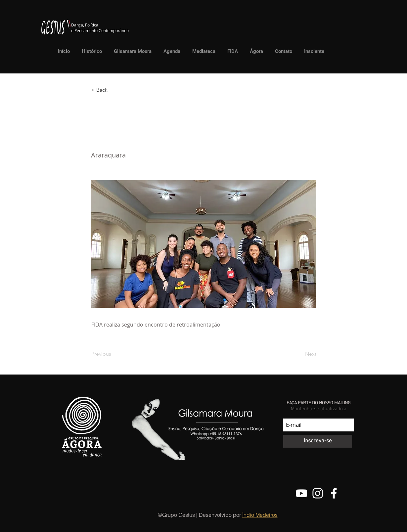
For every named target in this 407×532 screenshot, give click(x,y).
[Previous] (113, 354)
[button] (202, 51)
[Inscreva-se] (318, 441)
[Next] (300, 354)
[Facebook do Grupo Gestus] (334, 493)
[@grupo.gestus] (318, 493)
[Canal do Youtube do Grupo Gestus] (301, 493)
